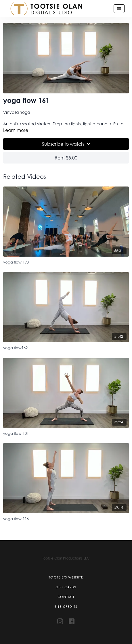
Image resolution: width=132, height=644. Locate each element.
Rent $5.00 (66, 158)
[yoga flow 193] (66, 261)
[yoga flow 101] (66, 433)
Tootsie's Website (66, 577)
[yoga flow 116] (66, 518)
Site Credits (66, 607)
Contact (66, 597)
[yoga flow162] (66, 347)
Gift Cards (66, 587)
